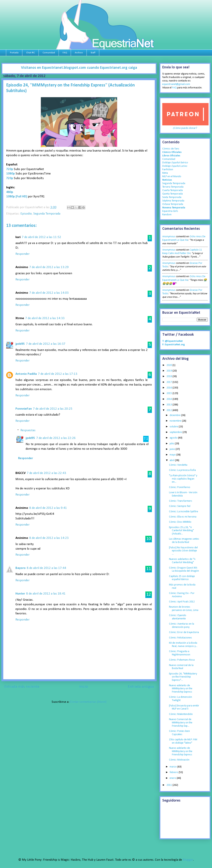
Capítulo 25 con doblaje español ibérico (182, 578)
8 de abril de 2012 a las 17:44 (46, 568)
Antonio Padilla (26, 374)
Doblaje (175, 163)
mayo (173, 455)
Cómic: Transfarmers (181, 501)
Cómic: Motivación (179, 760)
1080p (11, 174)
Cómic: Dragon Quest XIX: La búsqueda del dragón (184, 569)
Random (167, 215)
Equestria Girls (170, 211)
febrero (174, 772)
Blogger (188, 860)
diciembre (175, 415)
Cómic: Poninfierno (180, 487)
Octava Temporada (173, 204)
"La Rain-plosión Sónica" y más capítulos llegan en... (183, 479)
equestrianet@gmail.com (176, 84)
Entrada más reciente (22, 687)
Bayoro (21, 568)
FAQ (65, 53)
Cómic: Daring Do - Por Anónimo (182, 595)
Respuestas (28, 431)
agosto (174, 438)
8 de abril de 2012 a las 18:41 (46, 594)
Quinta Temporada (172, 194)
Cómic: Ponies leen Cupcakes (179, 733)
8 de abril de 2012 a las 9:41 (48, 508)
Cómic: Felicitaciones (180, 638)
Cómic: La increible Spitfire (184, 512)
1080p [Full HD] (17, 197)
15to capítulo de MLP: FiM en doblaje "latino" (183, 741)
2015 (170, 393)
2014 (170, 399)
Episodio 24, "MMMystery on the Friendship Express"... (183, 677)
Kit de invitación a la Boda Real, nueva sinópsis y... (183, 645)
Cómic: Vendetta (178, 465)
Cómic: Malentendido (181, 714)
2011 (170, 785)
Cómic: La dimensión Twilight (180, 699)
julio (172, 444)
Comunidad (49, 53)
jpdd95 (20, 344)
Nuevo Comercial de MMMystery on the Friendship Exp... (181, 723)
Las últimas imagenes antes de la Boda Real (184, 541)
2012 (170, 410)
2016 (170, 388)
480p (10, 192)
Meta (165, 173)
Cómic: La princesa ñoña (182, 470)
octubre (174, 427)
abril (172, 460)
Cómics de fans (171, 149)
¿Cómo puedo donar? (185, 128)
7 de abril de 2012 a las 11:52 (41, 237)
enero (173, 778)
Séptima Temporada (173, 201)
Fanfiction (168, 170)
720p (10, 178)
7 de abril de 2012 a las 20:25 (53, 409)
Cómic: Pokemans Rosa (182, 660)
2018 (170, 376)
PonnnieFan (24, 409)
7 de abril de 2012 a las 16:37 (46, 344)
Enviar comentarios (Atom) (88, 702)
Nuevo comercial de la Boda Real (181, 667)
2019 (170, 371)
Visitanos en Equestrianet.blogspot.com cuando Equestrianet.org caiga (79, 68)
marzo (173, 767)
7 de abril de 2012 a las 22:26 (56, 438)
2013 (170, 405)
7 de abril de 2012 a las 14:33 (45, 318)
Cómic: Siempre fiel (180, 506)
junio (173, 449)
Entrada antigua (141, 687)
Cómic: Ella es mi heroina (183, 517)
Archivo (79, 53)
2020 (170, 365)
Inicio (84, 687)
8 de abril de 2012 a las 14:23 (49, 538)
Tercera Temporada (173, 187)
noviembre (176, 421)
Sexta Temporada (172, 197)
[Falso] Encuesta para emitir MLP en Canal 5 (184, 707)
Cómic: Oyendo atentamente (178, 617)
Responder (22, 254)
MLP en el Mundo (172, 177)
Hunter (20, 594)
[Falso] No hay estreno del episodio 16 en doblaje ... (183, 551)
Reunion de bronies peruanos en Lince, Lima (184, 609)
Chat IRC (31, 53)
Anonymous (169, 237)
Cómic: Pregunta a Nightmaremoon (180, 653)
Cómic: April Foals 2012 (182, 602)
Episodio (26, 214)
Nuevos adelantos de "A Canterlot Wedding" (182, 561)
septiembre (176, 432)
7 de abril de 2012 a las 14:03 (49, 293)
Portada (14, 53)
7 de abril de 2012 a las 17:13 (58, 374)
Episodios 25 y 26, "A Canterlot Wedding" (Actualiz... (181, 531)
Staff (93, 53)
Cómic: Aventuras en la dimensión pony (182, 626)
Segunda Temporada (47, 214)
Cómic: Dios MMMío (180, 522)
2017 (170, 382)
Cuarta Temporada (172, 190)
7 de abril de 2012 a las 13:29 (49, 267)
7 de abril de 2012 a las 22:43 (46, 473)
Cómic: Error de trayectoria (184, 632)
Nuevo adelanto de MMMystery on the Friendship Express (181, 689)
